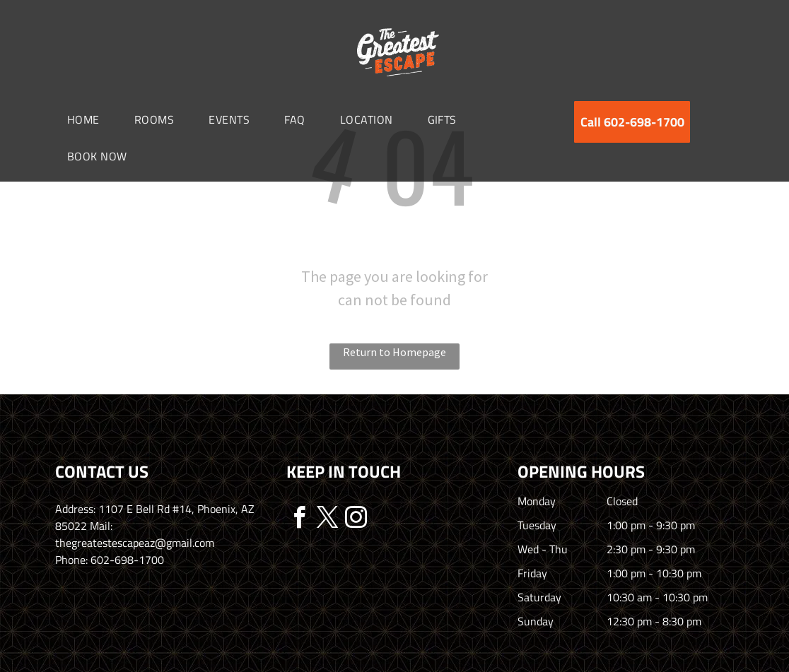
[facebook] (299, 520)
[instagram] (356, 520)
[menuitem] (89, 119)
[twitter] (327, 520)
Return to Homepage (394, 352)
